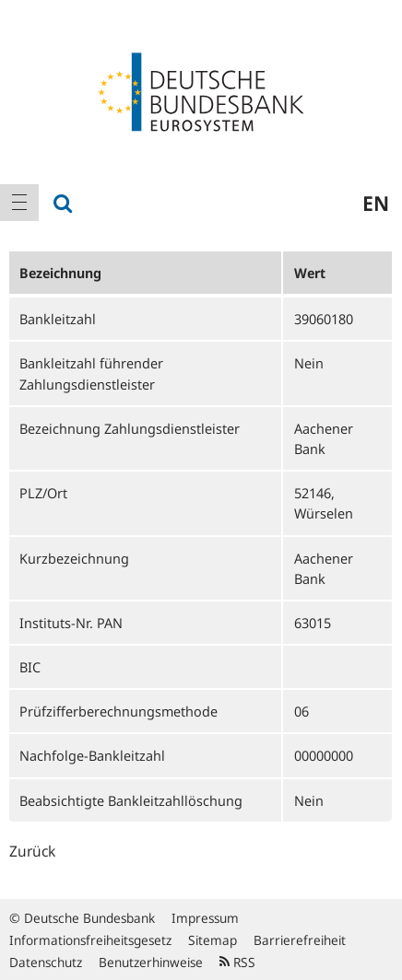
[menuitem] (19, 203)
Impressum (205, 918)
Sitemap (213, 940)
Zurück (32, 851)
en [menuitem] (376, 203)
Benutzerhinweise (151, 962)
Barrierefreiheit (300, 940)
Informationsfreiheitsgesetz (90, 940)
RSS (237, 962)
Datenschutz (46, 962)
